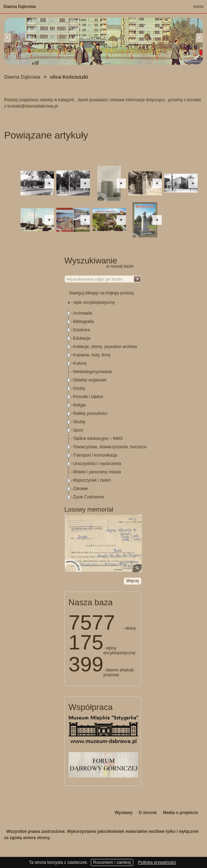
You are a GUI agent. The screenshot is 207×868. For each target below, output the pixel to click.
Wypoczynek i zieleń (92, 480)
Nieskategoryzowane (92, 372)
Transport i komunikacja (95, 455)
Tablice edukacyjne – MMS (98, 439)
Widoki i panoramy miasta (97, 472)
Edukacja (82, 338)
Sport (78, 430)
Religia (79, 405)
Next (199, 38)
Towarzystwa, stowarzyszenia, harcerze (110, 447)
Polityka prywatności (157, 862)
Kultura (80, 363)
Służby (79, 422)
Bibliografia (83, 322)
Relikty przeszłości (90, 413)
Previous (8, 38)
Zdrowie (81, 489)
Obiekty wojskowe (90, 380)
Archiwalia (83, 313)
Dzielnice (82, 330)
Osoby (79, 388)
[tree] (103, 405)
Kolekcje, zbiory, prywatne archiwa (105, 347)
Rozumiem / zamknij (112, 862)
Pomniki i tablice (88, 397)
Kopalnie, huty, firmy (92, 355)
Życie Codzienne (89, 497)
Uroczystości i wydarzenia (97, 464)
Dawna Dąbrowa (20, 7)
